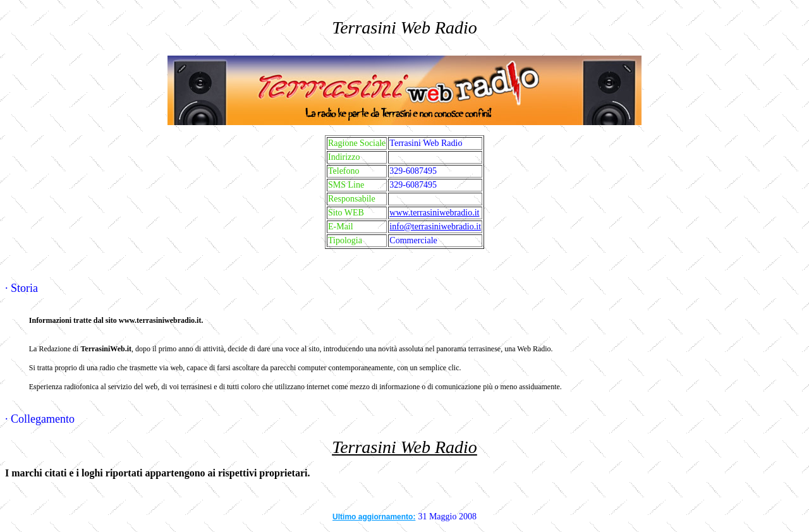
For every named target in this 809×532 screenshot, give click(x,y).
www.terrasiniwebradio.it (434, 213)
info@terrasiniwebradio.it (435, 227)
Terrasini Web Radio (404, 447)
